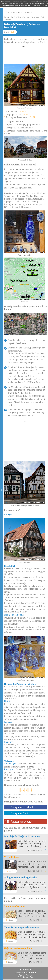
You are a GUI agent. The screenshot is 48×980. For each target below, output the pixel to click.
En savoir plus (36, 5)
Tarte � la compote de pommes (21, 927)
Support (25, 977)
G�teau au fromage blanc (19, 948)
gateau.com (30, 972)
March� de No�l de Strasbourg (22, 836)
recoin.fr (26, 969)
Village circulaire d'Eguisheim (21, 877)
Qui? (20, 977)
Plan (32, 977)
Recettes (29, 975)
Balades (22, 975)
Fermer (45, 5)
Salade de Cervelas (14, 906)
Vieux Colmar (12, 857)
